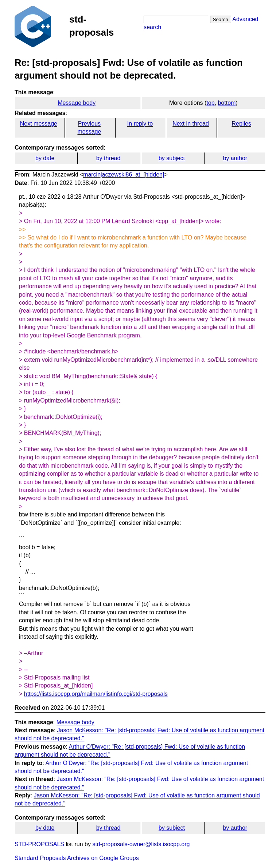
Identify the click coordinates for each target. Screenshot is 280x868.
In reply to (140, 124)
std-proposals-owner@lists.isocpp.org (141, 844)
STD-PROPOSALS (39, 844)
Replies (241, 124)
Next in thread (191, 124)
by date (45, 158)
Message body (77, 103)
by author (235, 158)
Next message (39, 124)
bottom (227, 103)
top (210, 103)
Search (221, 19)
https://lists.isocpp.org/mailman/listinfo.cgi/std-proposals (96, 694)
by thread (108, 158)
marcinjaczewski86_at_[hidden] (124, 175)
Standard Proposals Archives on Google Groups (77, 858)
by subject (172, 158)
